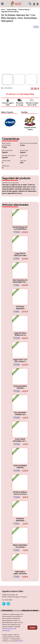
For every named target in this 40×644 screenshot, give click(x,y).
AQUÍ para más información (9, 630)
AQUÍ (21, 641)
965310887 (9, 600)
